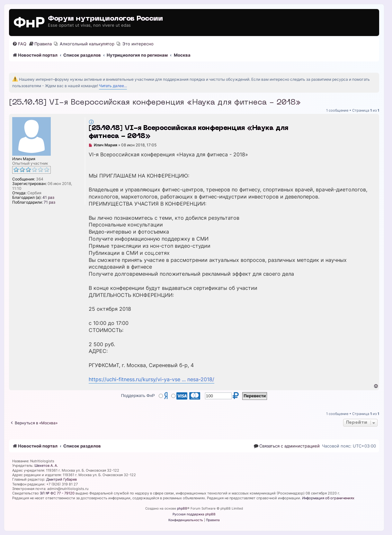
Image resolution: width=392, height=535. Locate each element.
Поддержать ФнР (138, 396)
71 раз (49, 202)
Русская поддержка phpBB (194, 514)
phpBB (182, 508)
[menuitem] (19, 44)
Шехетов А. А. (46, 466)
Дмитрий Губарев (62, 479)
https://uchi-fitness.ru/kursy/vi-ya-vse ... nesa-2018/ (151, 379)
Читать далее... (113, 86)
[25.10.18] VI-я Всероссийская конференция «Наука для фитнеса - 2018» (155, 103)
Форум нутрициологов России (105, 19)
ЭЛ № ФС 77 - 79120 (57, 493)
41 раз (48, 198)
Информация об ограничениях (328, 498)
